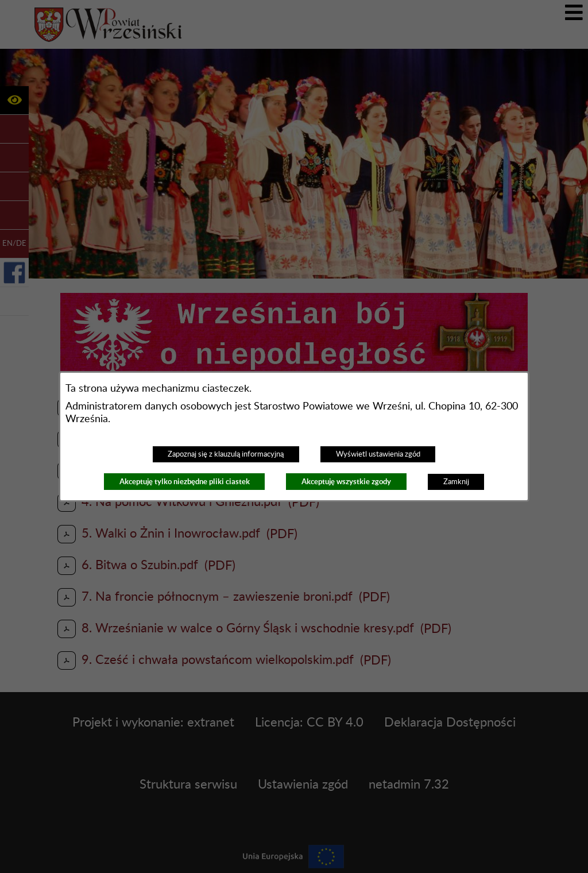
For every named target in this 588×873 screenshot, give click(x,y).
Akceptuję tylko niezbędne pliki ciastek (185, 482)
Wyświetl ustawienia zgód (378, 454)
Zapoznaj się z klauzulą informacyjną (226, 454)
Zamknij (456, 482)
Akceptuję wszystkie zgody (346, 482)
